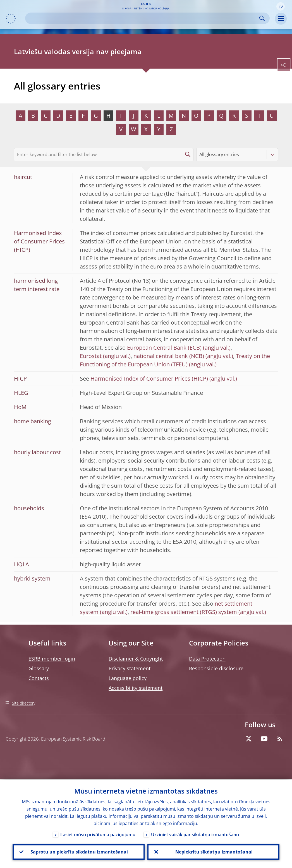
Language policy (128, 678)
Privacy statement (130, 668)
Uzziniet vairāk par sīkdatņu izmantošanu (195, 834)
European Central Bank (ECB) (164, 348)
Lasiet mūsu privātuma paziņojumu (98, 834)
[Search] (143, 18)
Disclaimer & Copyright (136, 659)
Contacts (39, 678)
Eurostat (91, 356)
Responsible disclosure (216, 668)
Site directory (24, 703)
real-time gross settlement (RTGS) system (184, 612)
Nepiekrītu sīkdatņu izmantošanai (213, 852)
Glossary (39, 668)
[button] (281, 6)
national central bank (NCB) (169, 356)
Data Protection (207, 659)
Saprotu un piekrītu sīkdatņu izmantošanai (79, 852)
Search (262, 18)
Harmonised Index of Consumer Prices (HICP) (149, 379)
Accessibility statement (136, 688)
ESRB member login (52, 659)
